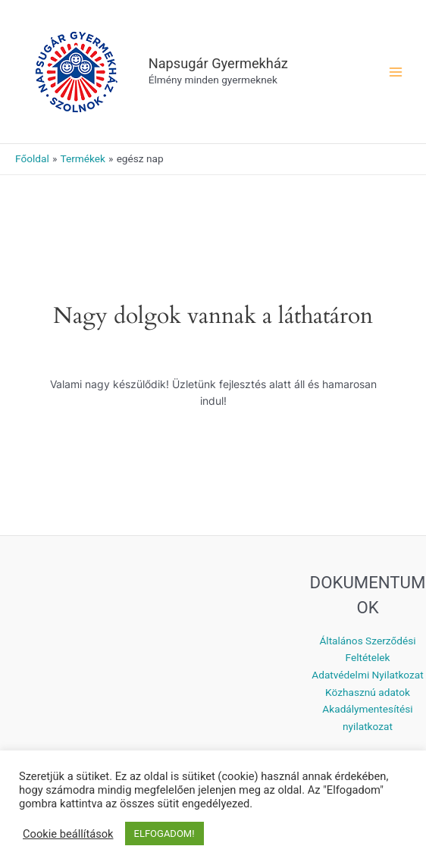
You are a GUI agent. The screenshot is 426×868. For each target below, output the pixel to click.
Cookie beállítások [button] (68, 834)
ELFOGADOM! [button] (164, 834)
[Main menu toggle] (396, 72)
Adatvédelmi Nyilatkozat (367, 675)
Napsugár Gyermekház (218, 63)
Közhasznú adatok (368, 692)
